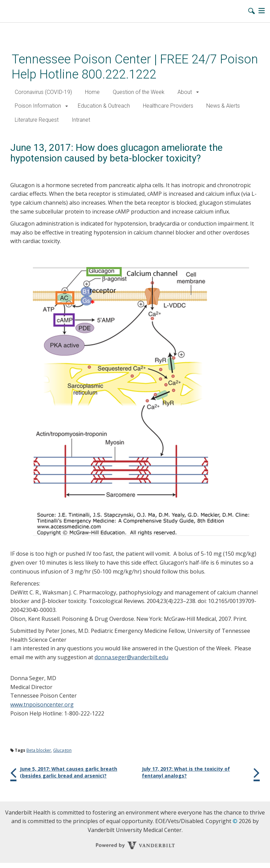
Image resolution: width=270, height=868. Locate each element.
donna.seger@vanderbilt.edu (131, 657)
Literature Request (37, 120)
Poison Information (38, 106)
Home (92, 92)
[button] (198, 92)
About (185, 92)
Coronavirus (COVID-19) (43, 92)
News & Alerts (223, 106)
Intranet (81, 120)
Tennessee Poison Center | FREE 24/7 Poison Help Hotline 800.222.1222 (135, 67)
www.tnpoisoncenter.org (42, 704)
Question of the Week (139, 92)
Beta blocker (39, 750)
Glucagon (62, 750)
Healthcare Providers (168, 106)
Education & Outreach (104, 106)
